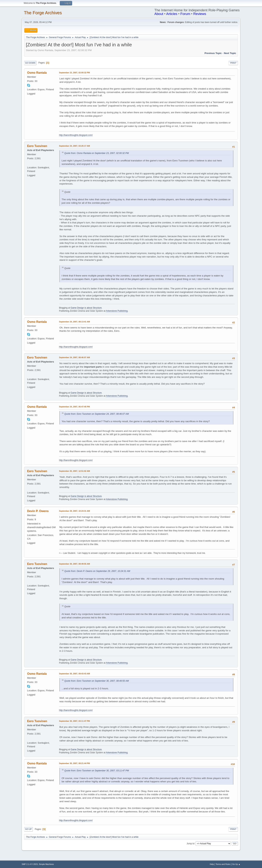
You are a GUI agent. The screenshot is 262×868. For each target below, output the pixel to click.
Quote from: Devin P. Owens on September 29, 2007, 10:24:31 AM (97, 571)
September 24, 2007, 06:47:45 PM (74, 407)
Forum (185, 14)
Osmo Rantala (37, 73)
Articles (172, 14)
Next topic (230, 53)
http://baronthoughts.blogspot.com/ (76, 135)
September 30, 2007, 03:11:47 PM (74, 721)
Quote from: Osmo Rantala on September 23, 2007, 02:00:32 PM (97, 153)
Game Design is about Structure (86, 308)
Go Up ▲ (236, 864)
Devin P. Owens (38, 511)
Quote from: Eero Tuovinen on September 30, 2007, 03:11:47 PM (97, 771)
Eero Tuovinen (37, 146)
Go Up (28, 829)
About (159, 14)
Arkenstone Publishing (117, 311)
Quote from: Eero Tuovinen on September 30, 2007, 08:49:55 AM (97, 681)
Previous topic (213, 53)
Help (212, 864)
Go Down (30, 63)
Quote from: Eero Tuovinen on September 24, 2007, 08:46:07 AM (97, 414)
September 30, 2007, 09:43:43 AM (74, 674)
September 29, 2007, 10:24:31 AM (74, 511)
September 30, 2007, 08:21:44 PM (74, 763)
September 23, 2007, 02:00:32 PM (74, 73)
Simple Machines (46, 864)
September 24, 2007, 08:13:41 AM (74, 322)
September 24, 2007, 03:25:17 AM (74, 146)
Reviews (200, 14)
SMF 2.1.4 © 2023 (30, 864)
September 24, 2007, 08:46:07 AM (74, 357)
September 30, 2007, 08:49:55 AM (74, 564)
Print (233, 63)
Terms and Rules (223, 864)
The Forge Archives (43, 13)
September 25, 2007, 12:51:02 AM (74, 471)
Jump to (190, 843)
